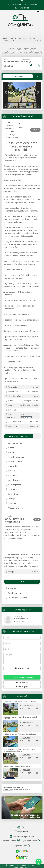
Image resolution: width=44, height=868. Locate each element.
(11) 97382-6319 (31, 4)
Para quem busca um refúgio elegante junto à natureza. (20, 718)
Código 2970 (10, 41)
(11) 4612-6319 (15, 4)
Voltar (38, 41)
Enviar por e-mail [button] (22, 668)
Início (6, 38)
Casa (33, 38)
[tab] (10, 76)
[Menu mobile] (22, 21)
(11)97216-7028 (23, 8)
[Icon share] (22, 1)
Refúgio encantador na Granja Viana (17, 766)
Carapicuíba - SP (24, 38)
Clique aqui (8, 790)
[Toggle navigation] (38, 12)
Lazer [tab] (8, 582)
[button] (6, 92)
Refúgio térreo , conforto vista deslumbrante (20, 734)
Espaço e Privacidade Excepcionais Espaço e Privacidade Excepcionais (19, 750)
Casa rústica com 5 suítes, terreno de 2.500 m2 (20, 702)
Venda (14, 38)
